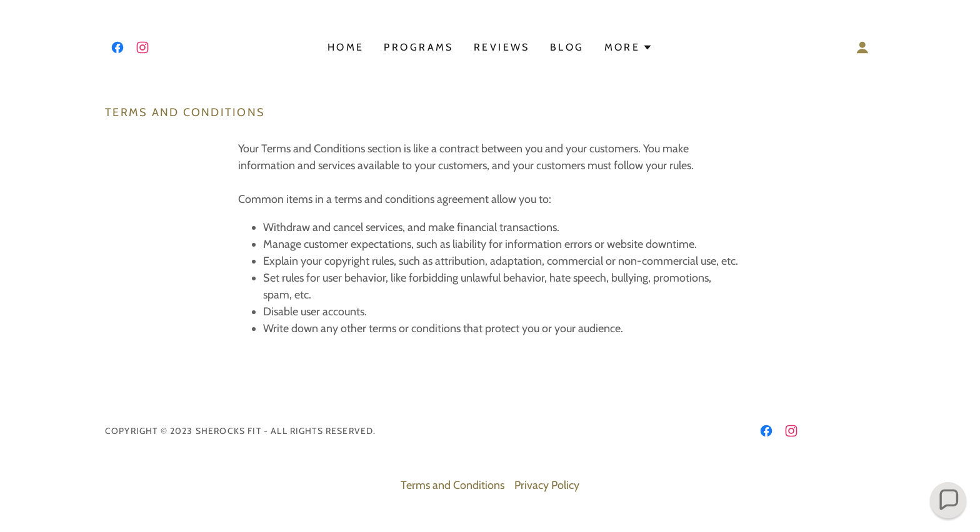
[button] (629, 47)
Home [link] (346, 47)
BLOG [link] (567, 47)
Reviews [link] (502, 47)
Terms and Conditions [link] (452, 485)
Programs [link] (418, 47)
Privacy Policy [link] (547, 485)
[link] (117, 47)
